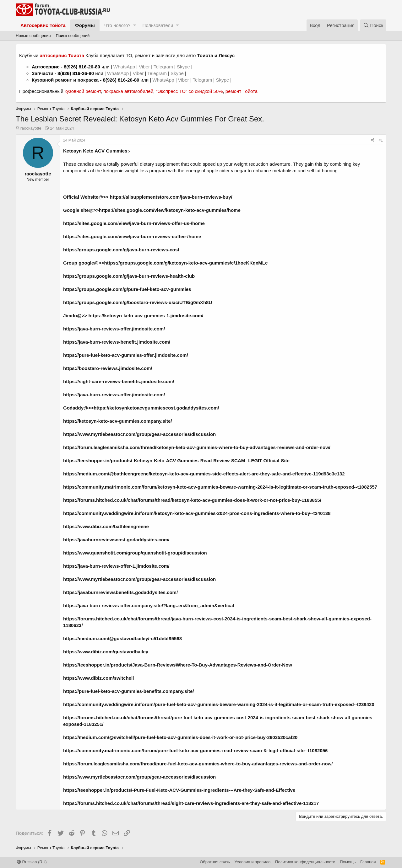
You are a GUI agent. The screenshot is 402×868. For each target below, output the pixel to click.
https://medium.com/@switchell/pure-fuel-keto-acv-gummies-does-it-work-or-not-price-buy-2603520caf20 (180, 737)
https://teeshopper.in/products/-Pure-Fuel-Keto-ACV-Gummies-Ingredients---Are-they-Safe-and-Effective (179, 790)
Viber (144, 67)
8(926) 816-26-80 (82, 67)
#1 (381, 140)
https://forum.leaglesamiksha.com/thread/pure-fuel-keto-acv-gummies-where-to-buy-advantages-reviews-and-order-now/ (198, 764)
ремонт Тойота (242, 91)
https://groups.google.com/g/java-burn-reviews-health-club (129, 276)
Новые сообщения (33, 36)
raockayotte (31, 128)
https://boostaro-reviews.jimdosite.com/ (108, 368)
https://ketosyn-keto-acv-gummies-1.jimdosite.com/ (146, 316)
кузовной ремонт (83, 91)
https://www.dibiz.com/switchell (98, 678)
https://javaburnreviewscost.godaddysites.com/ (116, 540)
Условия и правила (253, 862)
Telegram (164, 67)
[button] (135, 25)
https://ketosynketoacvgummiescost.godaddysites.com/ (156, 408)
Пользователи (158, 25)
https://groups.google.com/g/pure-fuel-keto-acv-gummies (127, 289)
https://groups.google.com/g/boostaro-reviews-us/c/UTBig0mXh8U (138, 302)
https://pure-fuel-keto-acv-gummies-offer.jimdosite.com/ (126, 355)
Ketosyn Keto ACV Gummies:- (97, 151)
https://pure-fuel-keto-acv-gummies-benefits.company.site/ (128, 691)
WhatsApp (125, 67)
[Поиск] (373, 25)
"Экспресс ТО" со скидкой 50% (189, 91)
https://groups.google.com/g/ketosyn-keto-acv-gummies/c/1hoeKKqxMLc (186, 263)
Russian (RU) (32, 862)
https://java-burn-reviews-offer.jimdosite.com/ (114, 329)
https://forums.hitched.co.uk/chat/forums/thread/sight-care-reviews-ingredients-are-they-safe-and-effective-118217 (191, 803)
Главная (368, 862)
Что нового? (117, 25)
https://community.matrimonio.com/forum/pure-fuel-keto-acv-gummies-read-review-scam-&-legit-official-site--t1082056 (195, 750)
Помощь (348, 862)
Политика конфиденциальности (305, 862)
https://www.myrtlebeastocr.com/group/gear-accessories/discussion (139, 777)
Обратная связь (215, 862)
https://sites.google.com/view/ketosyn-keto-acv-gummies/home (170, 210)
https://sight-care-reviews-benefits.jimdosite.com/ (119, 381)
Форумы (85, 25)
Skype (184, 67)
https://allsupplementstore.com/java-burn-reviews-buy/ (171, 197)
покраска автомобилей (128, 91)
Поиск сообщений (73, 36)
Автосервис (46, 67)
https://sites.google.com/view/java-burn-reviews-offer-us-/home (134, 223)
